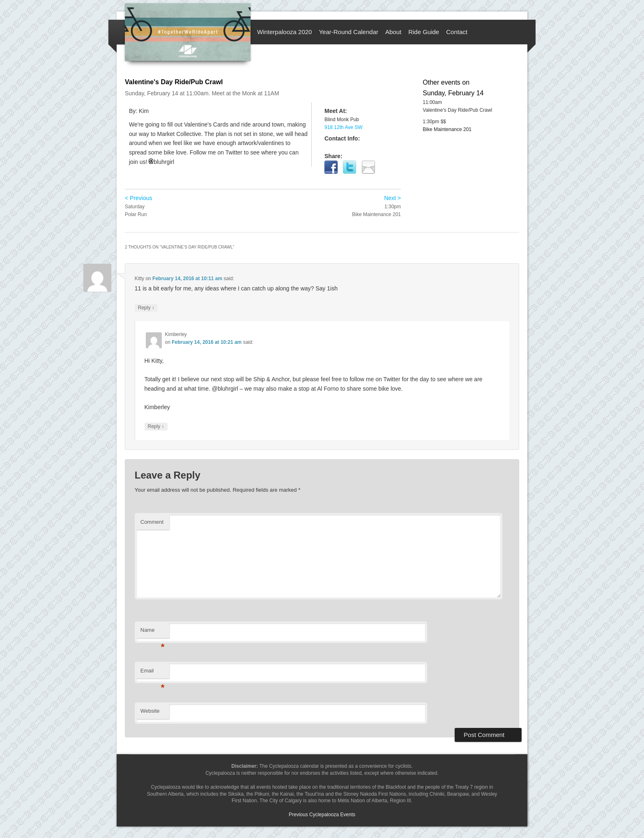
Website (150, 711)
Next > (392, 198)
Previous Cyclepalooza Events (322, 815)
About (393, 32)
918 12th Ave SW (344, 127)
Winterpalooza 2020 (284, 32)
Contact (457, 32)
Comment (152, 522)
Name (153, 632)
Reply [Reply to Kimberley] (156, 427)
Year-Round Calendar (348, 32)
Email (153, 673)
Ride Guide (424, 32)
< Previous (139, 198)
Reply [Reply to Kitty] (146, 308)
